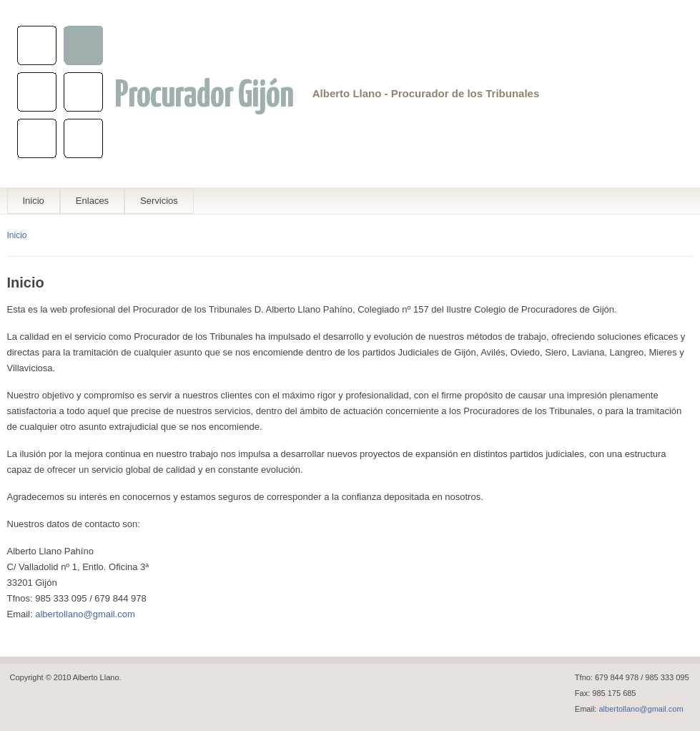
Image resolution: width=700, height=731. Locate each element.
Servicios (159, 201)
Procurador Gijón (204, 96)
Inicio (34, 201)
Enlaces (92, 201)
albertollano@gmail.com (85, 614)
